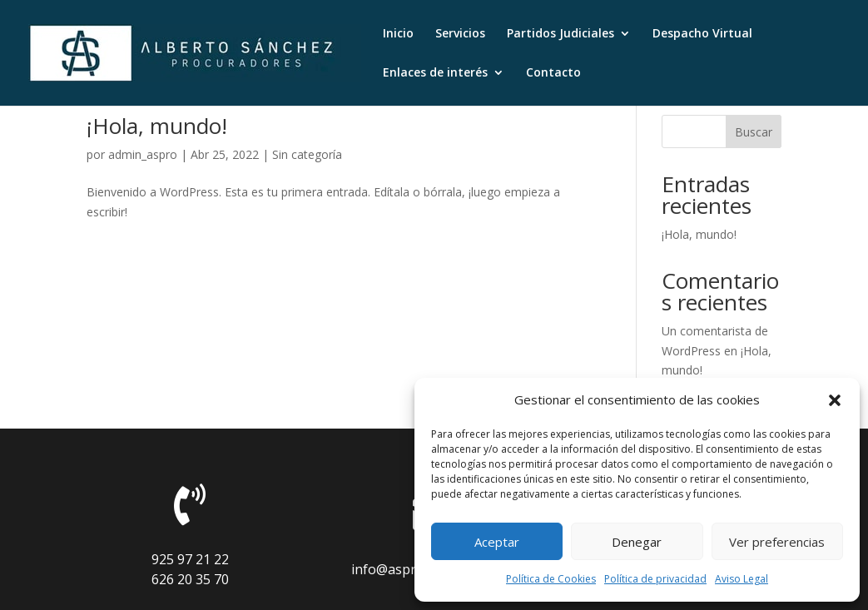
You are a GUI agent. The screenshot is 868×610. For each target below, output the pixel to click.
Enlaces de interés (435, 73)
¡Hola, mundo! (157, 126)
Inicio (398, 34)
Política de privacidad (655, 579)
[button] (835, 400)
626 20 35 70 (190, 579)
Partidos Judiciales (560, 34)
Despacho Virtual (702, 34)
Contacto (553, 73)
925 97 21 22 (190, 559)
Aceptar (497, 542)
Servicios (460, 34)
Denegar (637, 542)
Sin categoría (307, 154)
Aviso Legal (742, 579)
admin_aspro (143, 154)
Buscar (754, 132)
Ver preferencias (777, 542)
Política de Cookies (551, 579)
